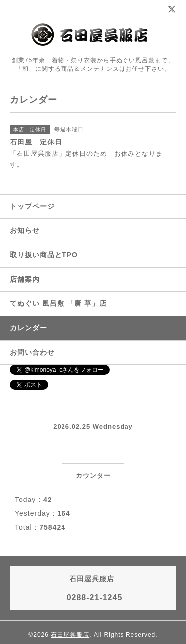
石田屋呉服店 (70, 635)
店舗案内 (25, 279)
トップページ (32, 206)
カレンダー (29, 328)
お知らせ (25, 230)
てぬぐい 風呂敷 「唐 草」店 (58, 303)
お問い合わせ (32, 352)
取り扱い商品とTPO (44, 255)
